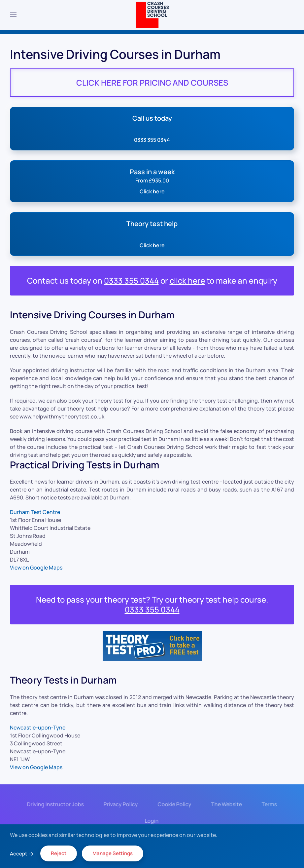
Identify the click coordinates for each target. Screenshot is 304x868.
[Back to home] (152, 15)
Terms (268, 804)
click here (187, 280)
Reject (59, 853)
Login (151, 821)
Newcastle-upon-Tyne (38, 728)
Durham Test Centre (35, 512)
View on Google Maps (36, 568)
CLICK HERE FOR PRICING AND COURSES (152, 82)
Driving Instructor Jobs (54, 804)
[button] (13, 15)
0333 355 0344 (131, 280)
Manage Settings (113, 853)
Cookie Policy (173, 804)
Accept (18, 854)
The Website (225, 804)
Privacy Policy (119, 804)
